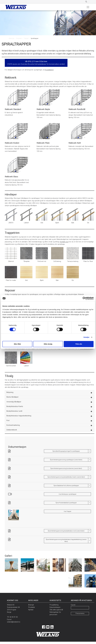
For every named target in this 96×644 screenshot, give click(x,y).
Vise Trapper (67, 511)
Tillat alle (79, 344)
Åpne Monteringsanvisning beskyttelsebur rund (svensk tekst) (66, 531)
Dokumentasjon (55, 607)
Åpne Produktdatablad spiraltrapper (66, 503)
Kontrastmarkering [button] (13, 425)
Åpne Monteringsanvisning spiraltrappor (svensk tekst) (66, 460)
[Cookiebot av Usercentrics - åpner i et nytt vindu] (84, 298)
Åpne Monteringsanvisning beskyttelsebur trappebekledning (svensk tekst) (66, 540)
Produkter (19, 38)
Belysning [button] (10, 392)
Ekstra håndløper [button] (13, 397)
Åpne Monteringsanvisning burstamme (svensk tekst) (66, 468)
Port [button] (8, 420)
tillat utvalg (48, 344)
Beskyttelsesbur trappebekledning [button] (19, 416)
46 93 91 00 (14, 617)
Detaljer (87, 337)
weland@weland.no (14, 622)
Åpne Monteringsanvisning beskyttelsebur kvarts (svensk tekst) (66, 477)
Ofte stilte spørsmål (56, 610)
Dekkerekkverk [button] (12, 430)
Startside (11, 38)
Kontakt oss (64, 242)
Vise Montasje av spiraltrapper (67, 494)
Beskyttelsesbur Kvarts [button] (15, 406)
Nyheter (31, 610)
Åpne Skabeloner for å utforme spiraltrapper (66, 486)
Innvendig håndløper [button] (14, 402)
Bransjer (31, 605)
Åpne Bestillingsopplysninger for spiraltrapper (66, 451)
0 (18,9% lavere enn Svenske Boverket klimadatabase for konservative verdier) (36, 63)
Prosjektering (49, 70)
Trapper (26, 38)
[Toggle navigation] (88, 7)
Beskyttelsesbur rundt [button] (14, 411)
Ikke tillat (17, 344)
